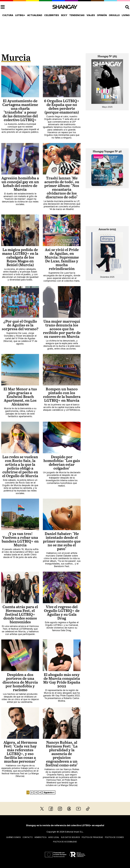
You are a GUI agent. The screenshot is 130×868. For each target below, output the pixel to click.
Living (126, 15)
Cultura (8, 15)
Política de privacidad (92, 837)
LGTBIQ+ (20, 15)
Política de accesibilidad (65, 842)
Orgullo (114, 15)
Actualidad (35, 15)
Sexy (64, 15)
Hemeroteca (40, 837)
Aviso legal (54, 837)
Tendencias (77, 15)
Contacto (28, 837)
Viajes (91, 15)
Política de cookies (114, 837)
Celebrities (52, 15)
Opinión (102, 15)
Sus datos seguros (70, 837)
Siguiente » (49, 792)
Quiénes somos (13, 837)
